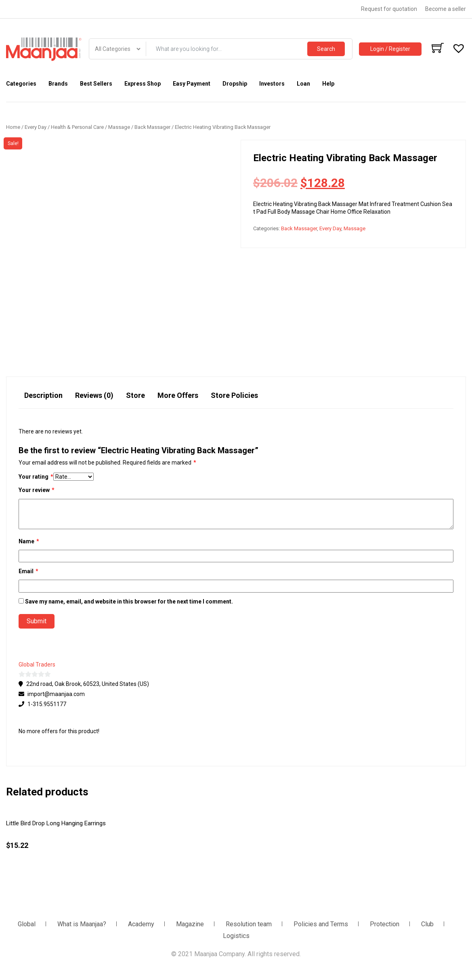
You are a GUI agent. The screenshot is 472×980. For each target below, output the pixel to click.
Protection (385, 924)
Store (135, 395)
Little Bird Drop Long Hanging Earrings (56, 823)
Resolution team (249, 924)
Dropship (235, 84)
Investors (272, 84)
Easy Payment (192, 84)
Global (27, 924)
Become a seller (446, 9)
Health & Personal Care (77, 127)
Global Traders (37, 665)
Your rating (36, 477)
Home (13, 127)
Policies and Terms (321, 924)
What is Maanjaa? (82, 924)
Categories (21, 84)
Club (427, 924)
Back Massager (152, 127)
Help (328, 84)
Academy (141, 924)
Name (29, 542)
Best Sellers (96, 84)
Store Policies (234, 395)
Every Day (36, 127)
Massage (119, 127)
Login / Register (390, 49)
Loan (303, 84)
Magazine (190, 924)
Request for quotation (389, 9)
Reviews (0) (94, 395)
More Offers (178, 395)
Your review (37, 490)
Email (28, 571)
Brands (58, 84)
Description (43, 395)
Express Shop (143, 84)
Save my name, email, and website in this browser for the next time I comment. (129, 601)
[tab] (43, 399)
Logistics (236, 936)
